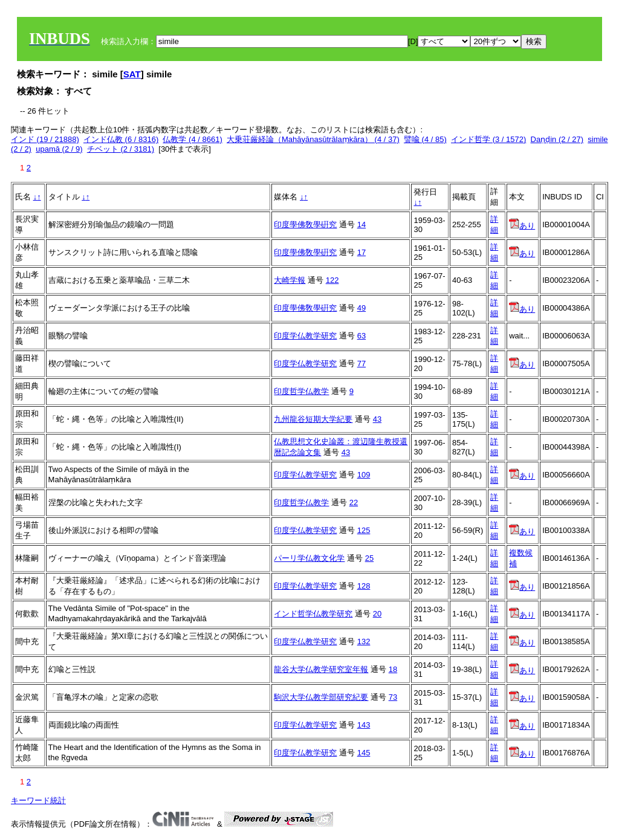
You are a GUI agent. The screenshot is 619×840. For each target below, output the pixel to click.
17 (361, 252)
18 (393, 669)
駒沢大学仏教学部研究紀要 (321, 697)
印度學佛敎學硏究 (305, 225)
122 (332, 280)
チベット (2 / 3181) (121, 149)
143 (364, 725)
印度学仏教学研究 (305, 336)
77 (361, 363)
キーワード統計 (38, 800)
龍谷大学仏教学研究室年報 (321, 669)
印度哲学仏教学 (301, 391)
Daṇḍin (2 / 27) (557, 139)
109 (364, 475)
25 (369, 558)
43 (377, 419)
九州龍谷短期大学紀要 (313, 419)
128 (364, 586)
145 (364, 753)
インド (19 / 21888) (45, 139)
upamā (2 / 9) (59, 149)
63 (361, 336)
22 (354, 502)
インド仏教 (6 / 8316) (121, 139)
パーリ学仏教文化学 (309, 558)
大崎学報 (290, 280)
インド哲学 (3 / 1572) (488, 139)
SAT (132, 74)
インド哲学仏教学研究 (313, 614)
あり (522, 226)
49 (361, 308)
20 (377, 614)
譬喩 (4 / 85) (425, 139)
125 (364, 530)
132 (364, 641)
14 (361, 225)
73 (393, 697)
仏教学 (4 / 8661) (192, 139)
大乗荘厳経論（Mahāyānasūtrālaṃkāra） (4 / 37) (313, 139)
